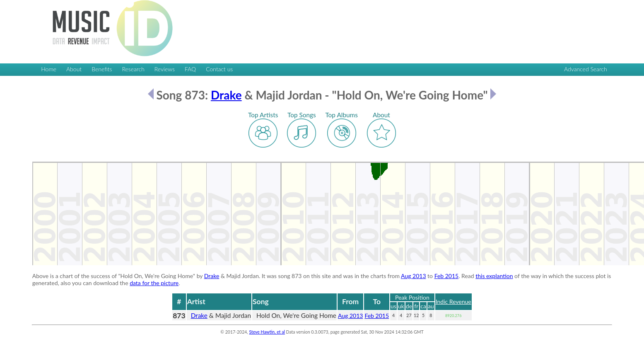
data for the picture (154, 283)
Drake (226, 95)
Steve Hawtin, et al (267, 332)
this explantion (494, 276)
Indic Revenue (453, 301)
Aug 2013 (413, 276)
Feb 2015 (447, 276)
